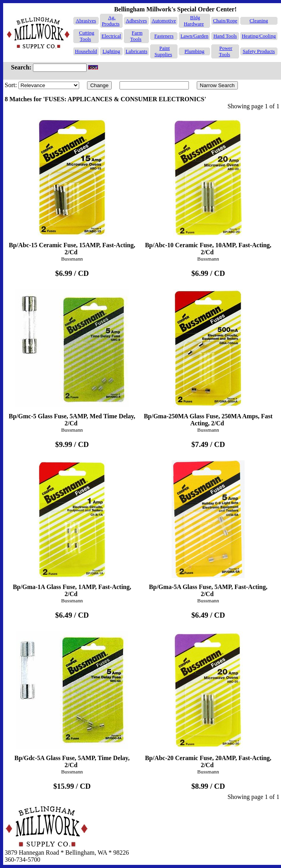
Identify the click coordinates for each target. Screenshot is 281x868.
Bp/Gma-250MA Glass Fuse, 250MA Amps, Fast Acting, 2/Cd (208, 355)
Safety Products (259, 51)
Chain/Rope (225, 21)
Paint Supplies (163, 51)
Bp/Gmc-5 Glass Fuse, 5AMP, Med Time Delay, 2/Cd (72, 355)
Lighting (111, 51)
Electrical (111, 36)
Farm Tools (136, 36)
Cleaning (259, 21)
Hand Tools (225, 36)
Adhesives (136, 21)
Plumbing (195, 51)
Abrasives (86, 21)
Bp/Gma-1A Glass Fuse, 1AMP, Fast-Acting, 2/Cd (72, 526)
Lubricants (136, 51)
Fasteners (164, 36)
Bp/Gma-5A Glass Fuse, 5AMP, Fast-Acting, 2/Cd (208, 526)
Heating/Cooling (259, 36)
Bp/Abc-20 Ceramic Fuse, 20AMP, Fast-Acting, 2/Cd (208, 697)
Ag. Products (111, 21)
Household (86, 51)
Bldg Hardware (194, 21)
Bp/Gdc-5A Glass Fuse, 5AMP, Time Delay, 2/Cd (72, 697)
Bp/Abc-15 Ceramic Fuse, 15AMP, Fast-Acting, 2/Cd (72, 184)
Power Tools (225, 51)
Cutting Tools (87, 36)
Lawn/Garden (194, 36)
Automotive (164, 21)
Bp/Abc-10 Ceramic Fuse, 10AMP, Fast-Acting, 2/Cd (208, 184)
